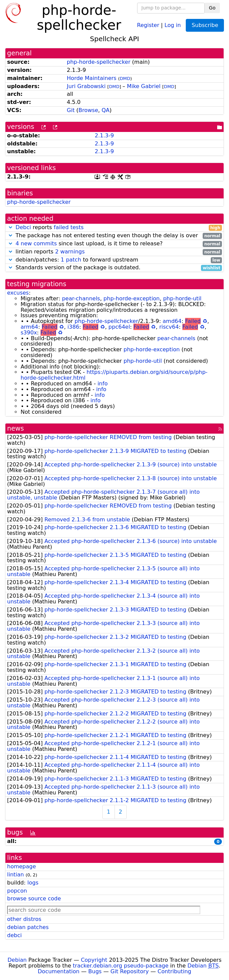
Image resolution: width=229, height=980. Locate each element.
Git (71, 110)
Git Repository (130, 971)
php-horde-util (182, 298)
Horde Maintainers (92, 78)
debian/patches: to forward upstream (114, 260)
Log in (173, 25)
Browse (88, 110)
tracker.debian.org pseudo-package (121, 966)
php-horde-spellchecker (99, 62)
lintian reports (114, 252)
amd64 (172, 321)
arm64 (29, 327)
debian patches (28, 927)
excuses (18, 293)
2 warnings (70, 252)
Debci (23, 227)
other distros (24, 919)
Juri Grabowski (86, 86)
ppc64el (119, 327)
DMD (125, 78)
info (103, 384)
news (16, 428)
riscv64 (169, 327)
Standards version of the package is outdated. (114, 268)
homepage (21, 866)
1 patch (71, 260)
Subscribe (205, 25)
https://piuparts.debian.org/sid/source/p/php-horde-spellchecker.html (114, 375)
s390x (29, 333)
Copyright (94, 960)
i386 (73, 327)
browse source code (34, 899)
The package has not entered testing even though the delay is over (114, 236)
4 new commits (36, 243)
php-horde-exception (131, 298)
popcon (17, 891)
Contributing (175, 971)
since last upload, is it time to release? (114, 244)
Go (212, 8)
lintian (16, 875)
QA (106, 110)
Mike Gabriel (144, 86)
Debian (17, 960)
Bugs (95, 971)
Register (148, 25)
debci (14, 935)
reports (114, 228)
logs (33, 883)
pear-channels (81, 298)
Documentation (59, 971)
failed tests (69, 227)
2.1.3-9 (104, 135)
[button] (10, 227)
